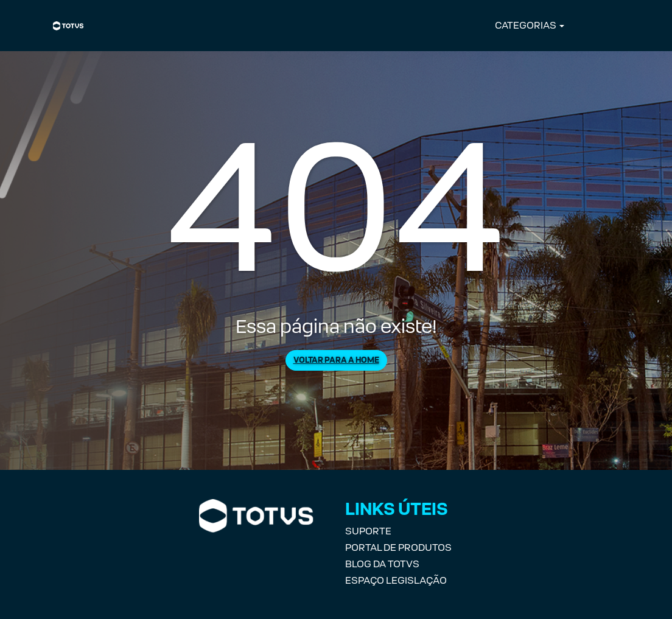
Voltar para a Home (336, 360)
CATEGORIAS (526, 25)
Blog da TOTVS (382, 564)
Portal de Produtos (398, 547)
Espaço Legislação (396, 580)
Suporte (368, 531)
